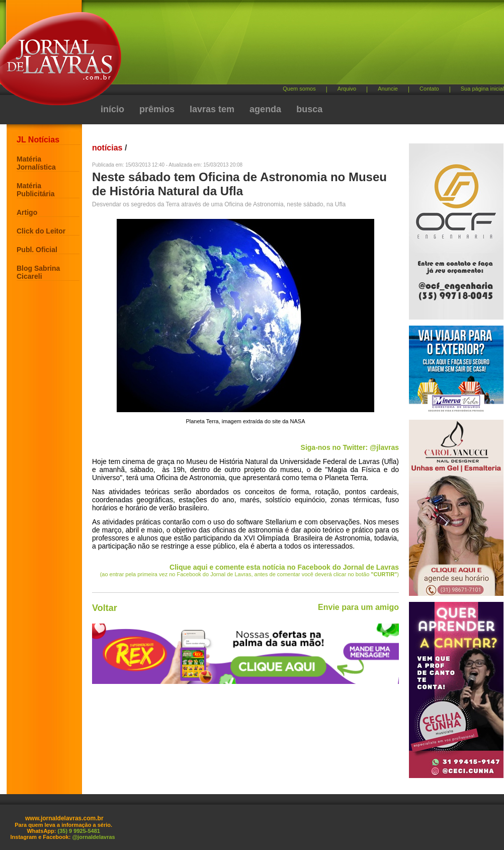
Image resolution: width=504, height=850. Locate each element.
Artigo (27, 212)
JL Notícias (38, 140)
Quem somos (299, 89)
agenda (265, 109)
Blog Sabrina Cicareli (38, 272)
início (112, 109)
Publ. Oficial (37, 250)
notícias (107, 148)
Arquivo (347, 89)
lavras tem (212, 109)
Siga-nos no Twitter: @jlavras (350, 447)
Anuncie (388, 89)
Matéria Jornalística (36, 163)
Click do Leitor (41, 231)
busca (309, 109)
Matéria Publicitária (35, 190)
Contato (429, 89)
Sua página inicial (482, 89)
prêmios (157, 109)
